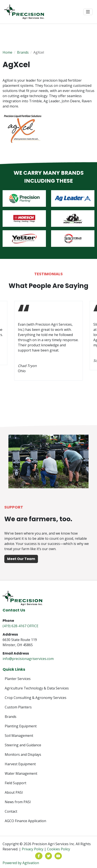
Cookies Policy (59, 849)
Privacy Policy (33, 849)
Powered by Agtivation (21, 863)
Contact (11, 811)
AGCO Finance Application (25, 821)
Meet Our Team (21, 559)
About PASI (14, 792)
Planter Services (18, 679)
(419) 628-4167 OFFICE (20, 626)
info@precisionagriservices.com (28, 659)
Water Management (21, 773)
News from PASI (18, 802)
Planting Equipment (21, 726)
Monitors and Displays (23, 754)
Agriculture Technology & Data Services (37, 688)
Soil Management (19, 736)
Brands (23, 52)
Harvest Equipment (20, 764)
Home (7, 52)
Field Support (16, 783)
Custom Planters (18, 707)
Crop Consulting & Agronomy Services (36, 698)
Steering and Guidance (23, 745)
